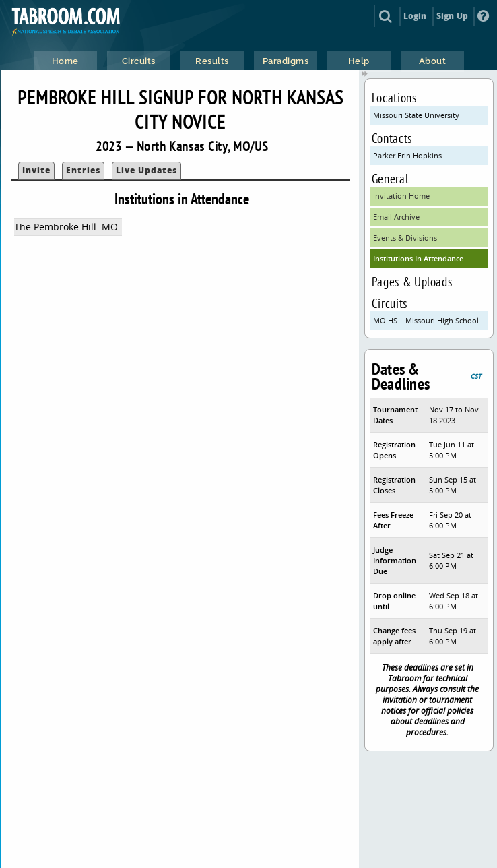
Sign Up (452, 16)
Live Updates (146, 170)
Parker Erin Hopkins (407, 155)
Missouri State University (416, 115)
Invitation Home (401, 196)
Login (415, 16)
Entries (83, 170)
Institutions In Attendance (418, 258)
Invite (36, 170)
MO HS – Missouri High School (426, 320)
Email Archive (396, 217)
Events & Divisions (405, 238)
